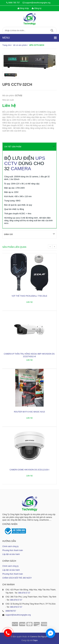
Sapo (35, 640)
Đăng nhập (23, 8)
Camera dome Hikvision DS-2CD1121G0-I (29, 470)
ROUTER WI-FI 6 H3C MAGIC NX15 (29, 412)
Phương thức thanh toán (13, 550)
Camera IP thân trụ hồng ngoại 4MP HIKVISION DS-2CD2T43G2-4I (29, 355)
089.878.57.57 (24, 593)
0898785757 (11, 611)
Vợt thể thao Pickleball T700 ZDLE (29, 296)
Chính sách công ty (10, 546)
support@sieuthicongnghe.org (38, 3)
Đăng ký (37, 8)
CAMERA (21, 169)
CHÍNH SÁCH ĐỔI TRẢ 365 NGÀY (17, 578)
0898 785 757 (14, 3)
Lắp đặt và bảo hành (11, 554)
